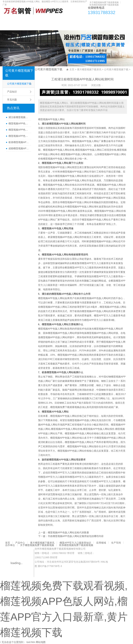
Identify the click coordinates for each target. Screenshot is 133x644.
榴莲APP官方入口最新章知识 (70, 20)
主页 (72, 69)
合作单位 (122, 20)
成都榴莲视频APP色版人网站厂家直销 (19, 148)
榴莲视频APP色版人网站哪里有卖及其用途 (19, 123)
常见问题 (12, 100)
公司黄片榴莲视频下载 (19, 73)
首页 (7, 20)
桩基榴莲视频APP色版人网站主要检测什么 (19, 142)
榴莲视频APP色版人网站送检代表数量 (68, 532)
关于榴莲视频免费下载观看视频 (104, 2)
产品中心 (18, 20)
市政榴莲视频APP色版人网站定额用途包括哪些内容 (76, 536)
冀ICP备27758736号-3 (50, 566)
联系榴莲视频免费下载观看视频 (104, 5)
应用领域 (95, 20)
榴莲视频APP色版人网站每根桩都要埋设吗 (19, 136)
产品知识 (12, 92)
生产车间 (108, 20)
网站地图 (41, 642)
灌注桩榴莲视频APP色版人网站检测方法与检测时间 (19, 117)
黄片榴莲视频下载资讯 (39, 20)
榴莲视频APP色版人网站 (51, 119)
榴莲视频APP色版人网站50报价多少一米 (19, 130)
